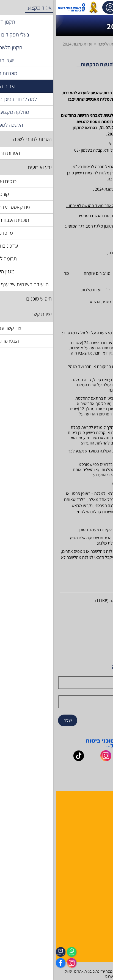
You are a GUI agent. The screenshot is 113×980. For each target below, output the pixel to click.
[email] (56, 702)
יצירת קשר (102, 836)
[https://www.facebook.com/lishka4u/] (5, 963)
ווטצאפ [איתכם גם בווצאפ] (16, 954)
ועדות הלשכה (53, 44)
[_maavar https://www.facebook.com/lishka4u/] (104, 759)
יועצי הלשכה (100, 829)
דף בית (103, 44)
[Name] (56, 683)
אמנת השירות (99, 909)
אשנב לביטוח (100, 859)
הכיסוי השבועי (99, 946)
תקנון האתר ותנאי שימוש (90, 895)
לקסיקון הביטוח (98, 866)
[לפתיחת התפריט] (98, 7)
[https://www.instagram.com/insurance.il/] (16, 963)
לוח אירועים (101, 939)
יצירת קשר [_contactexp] (5, 954)
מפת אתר (103, 887)
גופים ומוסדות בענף (94, 873)
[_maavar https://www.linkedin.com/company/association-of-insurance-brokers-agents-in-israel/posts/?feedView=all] (64, 773)
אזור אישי (55, 7)
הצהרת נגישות (99, 902)
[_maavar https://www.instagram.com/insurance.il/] (50, 759)
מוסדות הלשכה (98, 822)
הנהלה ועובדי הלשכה (93, 808)
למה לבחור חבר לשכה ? (91, 815)
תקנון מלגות (83, 610)
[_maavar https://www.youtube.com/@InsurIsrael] (77, 759)
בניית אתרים (27, 971)
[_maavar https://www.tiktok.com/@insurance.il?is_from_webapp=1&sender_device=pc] (23, 759)
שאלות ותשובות (98, 880)
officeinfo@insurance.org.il (84, 150)
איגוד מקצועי (81, 44)
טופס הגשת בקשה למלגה (72, 601)
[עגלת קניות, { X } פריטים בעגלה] (85, 7)
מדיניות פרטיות (98, 916)
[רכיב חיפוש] (70, 7)
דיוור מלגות (83, 620)
